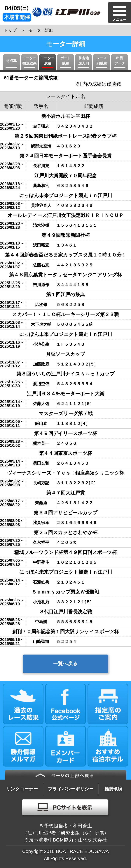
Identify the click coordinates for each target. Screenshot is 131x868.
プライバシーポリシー (71, 789)
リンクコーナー (22, 789)
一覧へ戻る (65, 664)
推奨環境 (113, 789)
